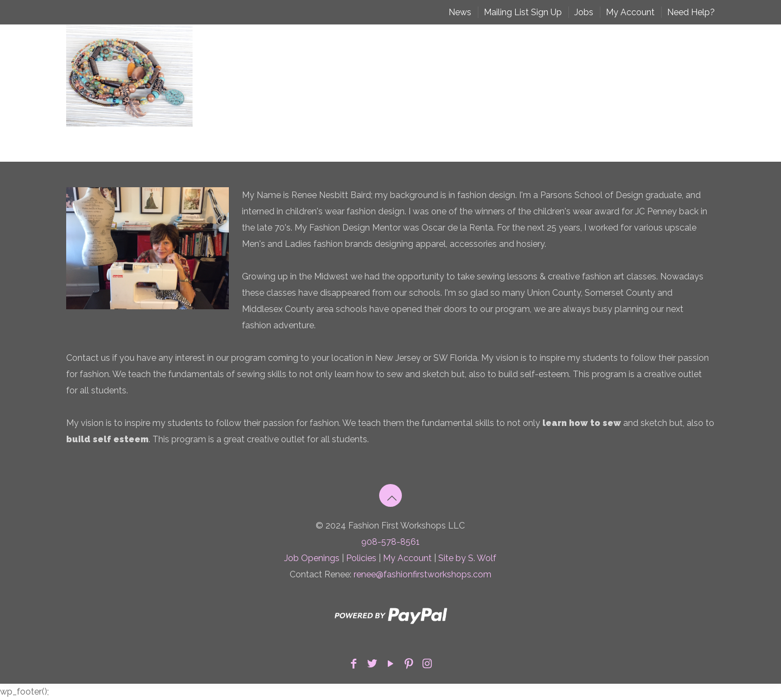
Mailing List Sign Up (523, 12)
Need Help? (691, 12)
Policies (361, 558)
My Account (630, 12)
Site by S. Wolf (467, 558)
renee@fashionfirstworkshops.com (422, 574)
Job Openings (312, 558)
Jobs (584, 12)
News (460, 12)
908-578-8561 (390, 542)
